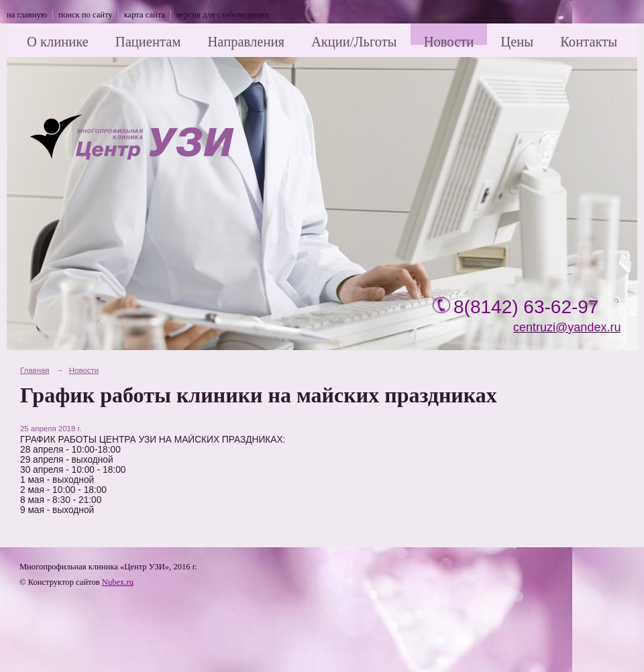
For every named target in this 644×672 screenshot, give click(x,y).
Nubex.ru (118, 582)
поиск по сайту (85, 15)
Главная (35, 370)
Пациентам (148, 42)
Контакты (589, 42)
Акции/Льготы (354, 42)
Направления (246, 42)
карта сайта (145, 15)
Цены (517, 42)
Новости (449, 42)
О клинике (58, 42)
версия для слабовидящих (223, 15)
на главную (27, 15)
